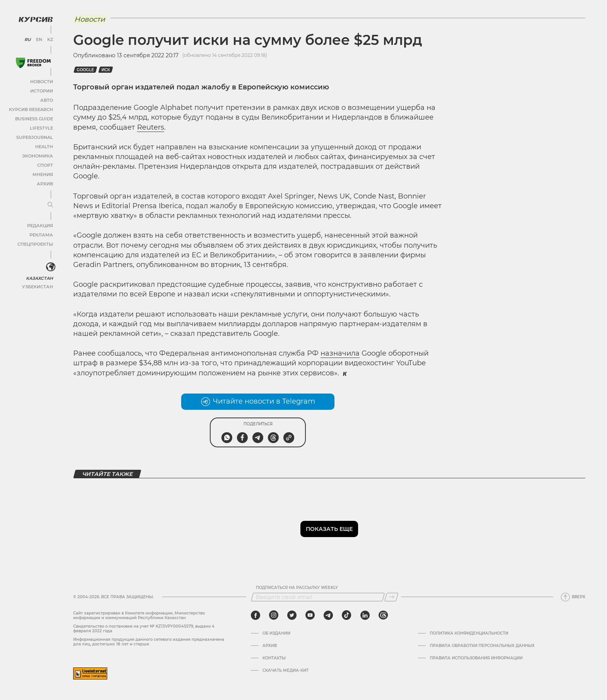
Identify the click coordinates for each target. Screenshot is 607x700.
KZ (50, 39)
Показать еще (329, 529)
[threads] (383, 615)
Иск (106, 70)
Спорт (45, 164)
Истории (42, 90)
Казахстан (40, 277)
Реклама (42, 234)
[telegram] (328, 615)
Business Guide (35, 118)
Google (85, 70)
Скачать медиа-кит (285, 671)
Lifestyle (42, 127)
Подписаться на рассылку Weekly (297, 588)
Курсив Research (33, 109)
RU (28, 39)
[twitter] (292, 615)
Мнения (43, 174)
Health (44, 146)
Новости (42, 81)
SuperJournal (36, 136)
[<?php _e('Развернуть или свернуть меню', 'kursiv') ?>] (50, 266)
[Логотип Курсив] (35, 18)
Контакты (274, 658)
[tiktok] (346, 615)
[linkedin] (365, 615)
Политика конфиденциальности (469, 633)
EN (39, 39)
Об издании (276, 633)
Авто (47, 99)
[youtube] (310, 615)
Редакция (41, 225)
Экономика (39, 155)
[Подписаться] (391, 597)
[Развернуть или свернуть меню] (50, 204)
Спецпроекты (36, 243)
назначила (340, 353)
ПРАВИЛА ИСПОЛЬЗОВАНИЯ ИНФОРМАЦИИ (476, 658)
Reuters (151, 127)
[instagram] (274, 615)
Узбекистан (39, 286)
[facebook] (255, 615)
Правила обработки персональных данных (482, 646)
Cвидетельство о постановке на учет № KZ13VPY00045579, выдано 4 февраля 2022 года (144, 629)
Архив (45, 183)
